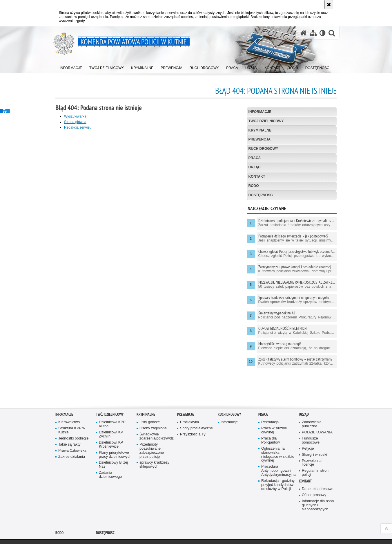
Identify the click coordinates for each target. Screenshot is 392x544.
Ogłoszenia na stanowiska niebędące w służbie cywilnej (278, 426)
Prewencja (260, 139)
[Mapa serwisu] (313, 33)
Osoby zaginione (153, 399)
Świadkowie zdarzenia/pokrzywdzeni (156, 407)
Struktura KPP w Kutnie (72, 401)
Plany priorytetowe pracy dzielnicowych (115, 426)
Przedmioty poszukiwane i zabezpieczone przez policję (152, 422)
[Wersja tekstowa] (323, 33)
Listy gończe (150, 393)
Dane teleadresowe (318, 460)
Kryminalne (260, 130)
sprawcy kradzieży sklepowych (154, 436)
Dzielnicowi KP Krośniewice (111, 416)
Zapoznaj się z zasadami (237, 536)
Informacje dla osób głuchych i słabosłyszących (318, 476)
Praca (255, 158)
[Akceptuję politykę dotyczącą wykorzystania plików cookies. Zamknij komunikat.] (329, 5)
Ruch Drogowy (263, 149)
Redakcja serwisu (78, 127)
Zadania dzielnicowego (110, 446)
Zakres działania (72, 428)
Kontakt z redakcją (177, 524)
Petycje (308, 420)
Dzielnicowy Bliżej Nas (113, 436)
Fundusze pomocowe (311, 411)
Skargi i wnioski (314, 426)
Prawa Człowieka (72, 422)
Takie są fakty (69, 416)
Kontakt (257, 176)
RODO (254, 186)
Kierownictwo (69, 393)
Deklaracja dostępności (181, 539)
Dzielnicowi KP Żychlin (111, 405)
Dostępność (261, 195)
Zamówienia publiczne (312, 395)
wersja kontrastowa (288, 524)
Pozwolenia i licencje (312, 434)
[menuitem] (71, 67)
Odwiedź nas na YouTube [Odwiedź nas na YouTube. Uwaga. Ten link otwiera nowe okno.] (57, 527)
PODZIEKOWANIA (317, 403)
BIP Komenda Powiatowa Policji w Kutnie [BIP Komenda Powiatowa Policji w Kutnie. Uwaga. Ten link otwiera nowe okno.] (132, 526)
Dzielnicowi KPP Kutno (112, 395)
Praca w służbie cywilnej (274, 401)
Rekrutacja (270, 393)
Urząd (255, 167)
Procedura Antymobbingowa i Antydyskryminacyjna (278, 442)
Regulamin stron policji (315, 444)
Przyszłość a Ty (193, 405)
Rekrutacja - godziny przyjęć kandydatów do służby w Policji (278, 456)
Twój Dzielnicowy (266, 121)
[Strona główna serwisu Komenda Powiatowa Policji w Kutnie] (304, 33)
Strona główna (75, 122)
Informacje (260, 112)
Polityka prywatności (234, 541)
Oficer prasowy (314, 466)
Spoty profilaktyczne (196, 399)
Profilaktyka (189, 393)
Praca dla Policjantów (271, 411)
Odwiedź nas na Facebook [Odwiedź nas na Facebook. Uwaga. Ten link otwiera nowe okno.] (67, 527)
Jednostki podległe (73, 409)
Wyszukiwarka (75, 116)
